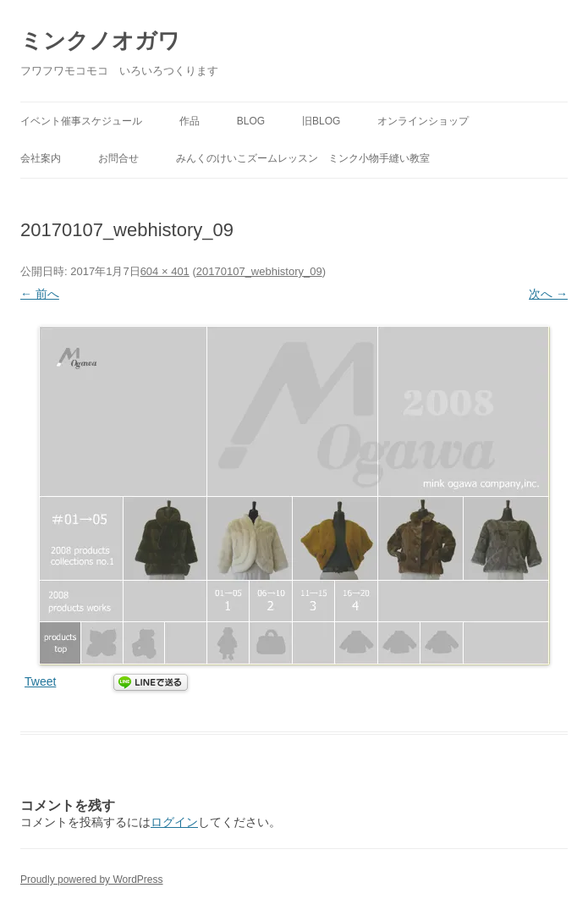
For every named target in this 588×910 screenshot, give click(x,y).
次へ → (548, 294)
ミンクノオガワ (100, 41)
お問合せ (118, 158)
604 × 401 (165, 271)
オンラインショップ (423, 121)
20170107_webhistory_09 (259, 271)
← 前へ (40, 294)
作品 (190, 121)
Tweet (40, 681)
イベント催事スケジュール (81, 121)
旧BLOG (321, 121)
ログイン (174, 822)
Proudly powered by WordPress (92, 880)
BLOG (251, 121)
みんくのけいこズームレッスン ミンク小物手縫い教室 (303, 158)
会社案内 (41, 158)
